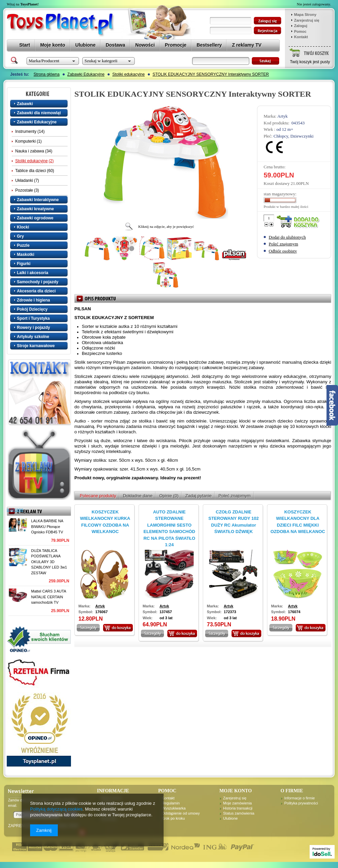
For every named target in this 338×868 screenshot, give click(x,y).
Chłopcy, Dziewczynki (293, 136)
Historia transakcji (238, 808)
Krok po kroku (173, 818)
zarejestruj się (268, 31)
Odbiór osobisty (283, 251)
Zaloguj (301, 26)
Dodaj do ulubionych (287, 237)
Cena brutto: (275, 167)
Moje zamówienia (237, 803)
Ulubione (230, 818)
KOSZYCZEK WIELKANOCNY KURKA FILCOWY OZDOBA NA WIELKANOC (105, 522)
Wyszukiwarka (174, 808)
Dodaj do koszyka (299, 222)
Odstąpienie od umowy (181, 813)
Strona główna (46, 74)
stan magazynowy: (280, 194)
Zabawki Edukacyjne (86, 74)
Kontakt (301, 37)
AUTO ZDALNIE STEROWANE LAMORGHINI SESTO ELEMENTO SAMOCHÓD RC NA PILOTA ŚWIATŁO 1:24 (169, 528)
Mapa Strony (305, 15)
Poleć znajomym (283, 244)
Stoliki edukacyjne (128, 74)
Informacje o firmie (299, 798)
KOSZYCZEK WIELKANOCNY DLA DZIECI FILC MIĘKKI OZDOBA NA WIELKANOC (298, 522)
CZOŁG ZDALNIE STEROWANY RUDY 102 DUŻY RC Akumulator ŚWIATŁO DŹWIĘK (233, 522)
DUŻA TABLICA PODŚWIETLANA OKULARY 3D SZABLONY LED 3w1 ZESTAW (49, 562)
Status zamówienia (239, 813)
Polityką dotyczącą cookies (56, 809)
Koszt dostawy (277, 183)
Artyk (283, 116)
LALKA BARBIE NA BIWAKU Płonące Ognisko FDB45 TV (47, 526)
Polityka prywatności (301, 803)
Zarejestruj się (307, 20)
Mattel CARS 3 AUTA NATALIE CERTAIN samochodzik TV (49, 597)
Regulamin (171, 803)
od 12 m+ (285, 129)
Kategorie (40, 94)
